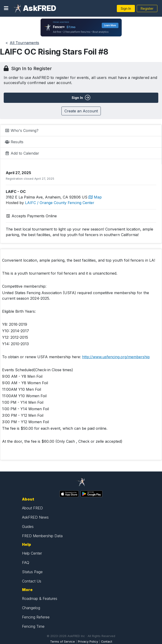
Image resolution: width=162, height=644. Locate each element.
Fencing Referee (36, 617)
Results (14, 142)
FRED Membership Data (42, 536)
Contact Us (32, 581)
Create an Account (81, 111)
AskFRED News (35, 517)
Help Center (32, 553)
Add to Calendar (22, 153)
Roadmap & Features (40, 598)
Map (95, 197)
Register (147, 8)
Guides (28, 527)
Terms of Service (62, 642)
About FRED (32, 508)
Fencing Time (33, 626)
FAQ (26, 563)
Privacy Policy (88, 642)
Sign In (126, 8)
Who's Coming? (22, 130)
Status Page (32, 572)
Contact (107, 642)
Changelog (31, 608)
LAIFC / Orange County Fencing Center (60, 203)
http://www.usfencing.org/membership (116, 357)
